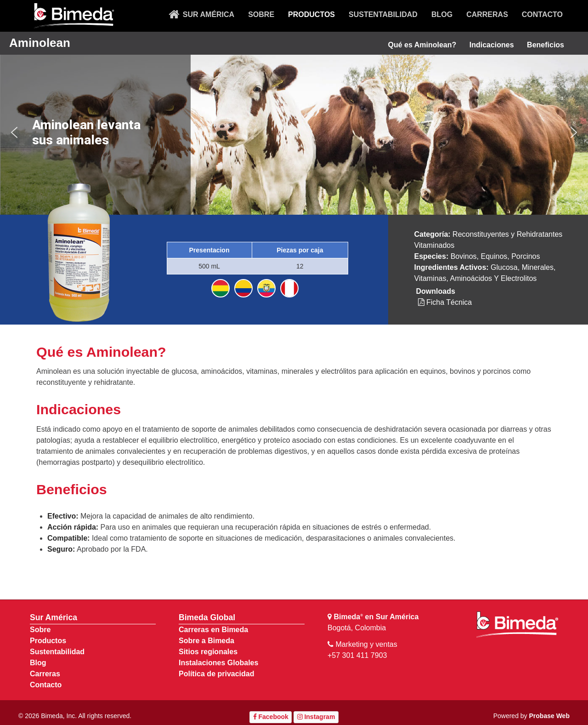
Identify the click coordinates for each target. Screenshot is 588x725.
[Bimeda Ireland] (73, 16)
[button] (14, 132)
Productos (48, 641)
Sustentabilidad (57, 652)
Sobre (40, 630)
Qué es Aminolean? (422, 45)
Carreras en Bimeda (213, 630)
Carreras (45, 674)
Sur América (54, 617)
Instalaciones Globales (218, 663)
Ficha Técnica (445, 302)
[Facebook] (271, 717)
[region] (294, 133)
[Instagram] (316, 717)
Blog (38, 663)
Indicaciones (492, 45)
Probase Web (549, 716)
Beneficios (546, 45)
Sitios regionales (208, 652)
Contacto (46, 685)
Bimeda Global (207, 617)
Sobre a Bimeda (206, 641)
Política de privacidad (217, 674)
